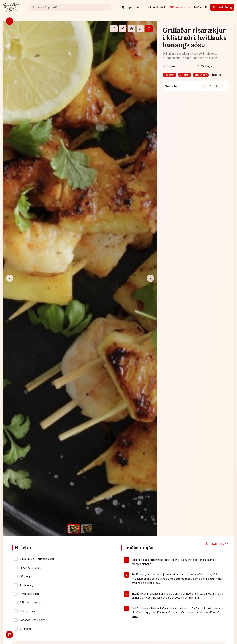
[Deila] (123, 29)
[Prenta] (131, 29)
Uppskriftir (132, 7)
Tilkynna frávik (217, 544)
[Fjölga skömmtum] (217, 86)
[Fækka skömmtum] (204, 86)
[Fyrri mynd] (10, 278)
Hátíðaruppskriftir (179, 7)
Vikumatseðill (156, 7)
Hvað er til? (200, 7)
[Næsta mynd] (150, 278)
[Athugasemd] (140, 29)
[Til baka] (9, 21)
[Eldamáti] (114, 29)
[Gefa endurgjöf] (9, 635)
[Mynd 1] (73, 529)
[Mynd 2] (87, 529)
